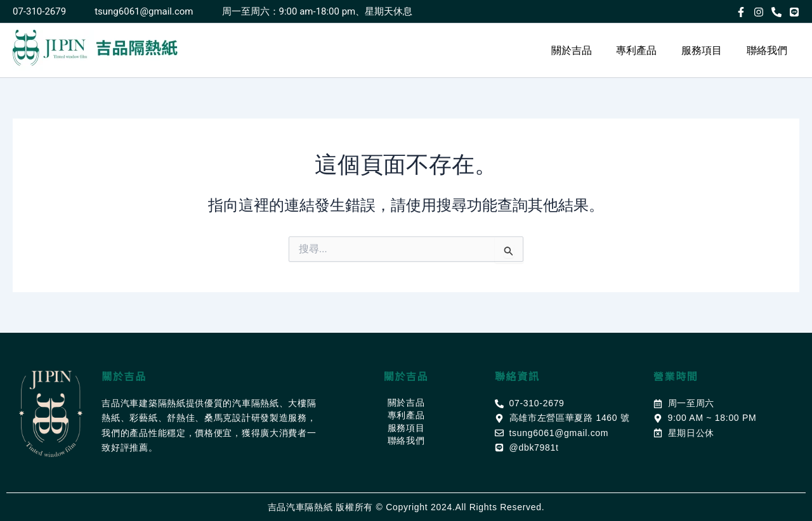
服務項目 (708, 50)
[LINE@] (794, 12)
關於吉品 (586, 50)
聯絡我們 (769, 50)
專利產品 (647, 50)
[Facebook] (741, 12)
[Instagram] (759, 12)
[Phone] (776, 12)
